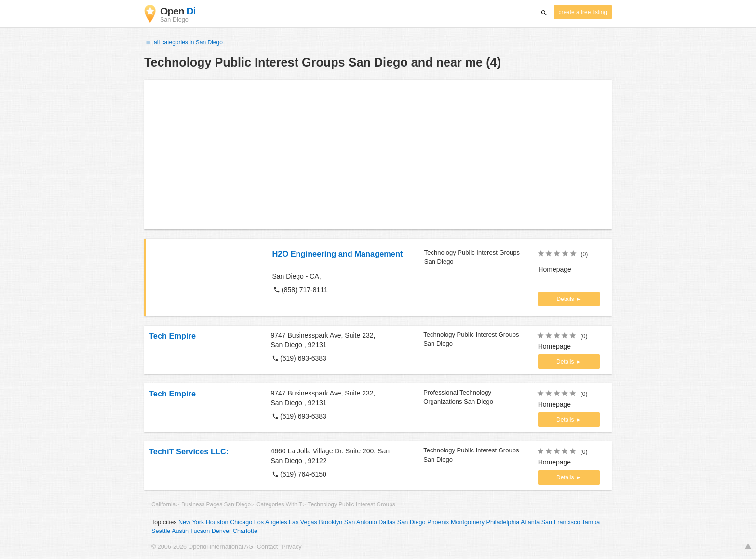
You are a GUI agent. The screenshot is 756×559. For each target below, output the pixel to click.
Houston (217, 522)
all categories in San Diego (183, 42)
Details (566, 299)
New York (191, 522)
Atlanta (530, 522)
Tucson (200, 531)
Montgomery (468, 522)
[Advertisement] (378, 154)
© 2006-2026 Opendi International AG (202, 547)
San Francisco (561, 522)
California (163, 504)
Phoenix (438, 522)
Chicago (241, 522)
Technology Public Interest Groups (352, 504)
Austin (180, 531)
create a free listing (583, 12)
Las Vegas (303, 522)
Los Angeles (271, 522)
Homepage (555, 269)
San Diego (412, 522)
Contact (267, 547)
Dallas (387, 522)
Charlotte (245, 531)
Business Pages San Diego (216, 504)
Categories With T (279, 504)
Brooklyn (331, 522)
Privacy (291, 547)
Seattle (161, 531)
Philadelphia (503, 522)
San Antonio (361, 522)
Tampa (591, 522)
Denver (222, 531)
